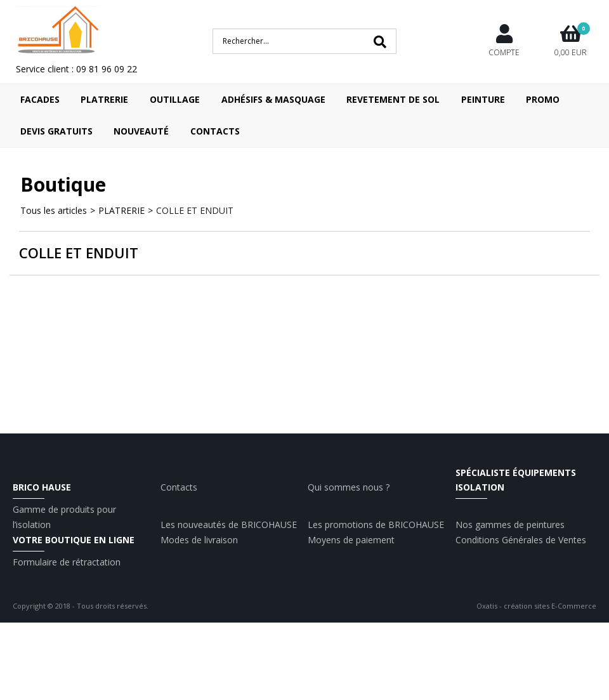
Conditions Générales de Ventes (521, 540)
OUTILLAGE (175, 99)
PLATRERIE (104, 99)
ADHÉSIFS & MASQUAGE (273, 99)
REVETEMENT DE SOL (393, 99)
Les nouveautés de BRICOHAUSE (229, 525)
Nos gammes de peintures (510, 525)
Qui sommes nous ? (349, 487)
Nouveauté (141, 131)
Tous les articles (54, 210)
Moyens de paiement (351, 540)
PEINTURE (483, 99)
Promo (543, 99)
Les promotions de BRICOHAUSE (376, 525)
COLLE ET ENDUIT (195, 210)
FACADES (40, 99)
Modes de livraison (199, 540)
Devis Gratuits (56, 131)
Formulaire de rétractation (67, 562)
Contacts (215, 131)
